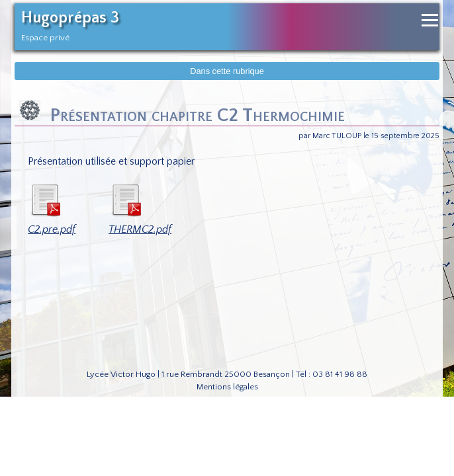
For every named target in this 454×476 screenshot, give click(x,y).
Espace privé (45, 38)
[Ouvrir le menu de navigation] (430, 20)
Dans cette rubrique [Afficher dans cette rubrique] (227, 71)
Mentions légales (227, 387)
